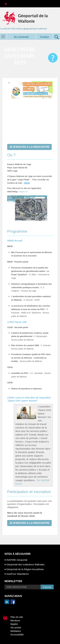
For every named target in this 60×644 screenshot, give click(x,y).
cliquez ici (23, 192)
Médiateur (16, 631)
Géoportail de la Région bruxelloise (25, 569)
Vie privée (16, 627)
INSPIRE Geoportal (17, 560)
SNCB (27, 183)
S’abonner (47, 587)
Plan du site (17, 617)
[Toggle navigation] (6, 4)
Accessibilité (17, 635)
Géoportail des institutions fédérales (25, 564)
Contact (44, 37)
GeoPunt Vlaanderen (18, 574)
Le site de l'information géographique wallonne (24, 29)
